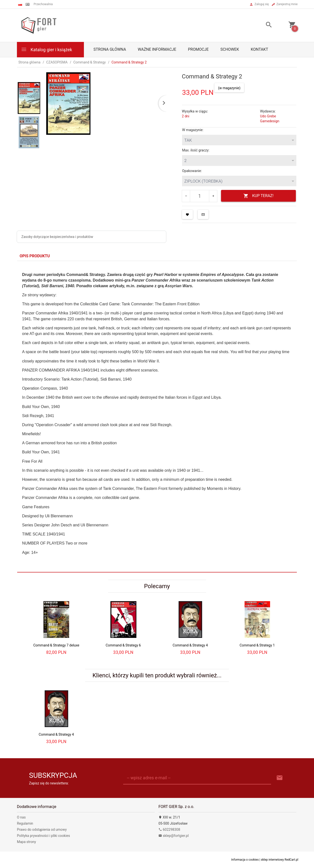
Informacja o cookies (245, 860)
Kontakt (259, 49)
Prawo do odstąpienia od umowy (42, 830)
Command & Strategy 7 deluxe (56, 645)
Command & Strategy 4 (190, 645)
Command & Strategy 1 (257, 645)
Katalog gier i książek (46, 49)
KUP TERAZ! (258, 196)
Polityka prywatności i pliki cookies (43, 836)
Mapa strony (26, 842)
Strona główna (110, 49)
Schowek (230, 49)
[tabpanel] (157, 416)
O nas (21, 817)
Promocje (198, 49)
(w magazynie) (229, 88)
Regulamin (25, 823)
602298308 (169, 830)
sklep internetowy (273, 860)
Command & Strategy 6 (123, 645)
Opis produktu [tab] (35, 256)
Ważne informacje (157, 49)
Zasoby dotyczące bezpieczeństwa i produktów (57, 237)
